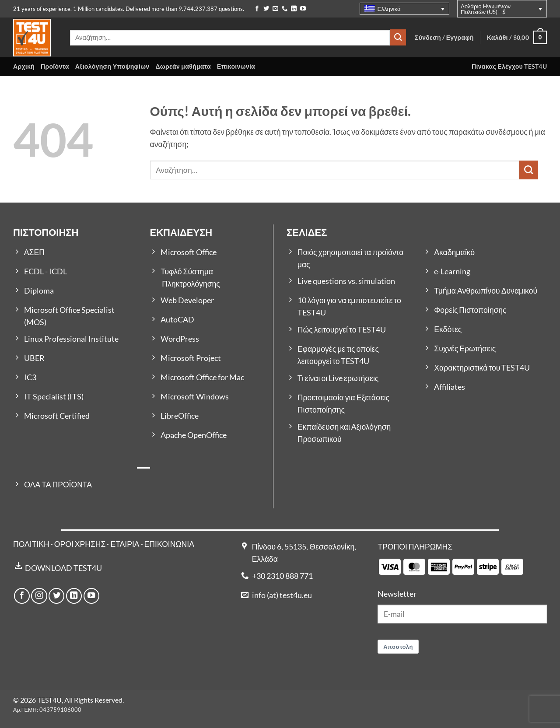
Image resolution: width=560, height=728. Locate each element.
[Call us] (285, 9)
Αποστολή (398, 647)
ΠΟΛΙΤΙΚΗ (31, 544)
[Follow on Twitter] (266, 9)
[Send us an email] (275, 9)
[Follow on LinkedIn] (294, 9)
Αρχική (24, 66)
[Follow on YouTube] (303, 9)
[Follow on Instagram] (39, 596)
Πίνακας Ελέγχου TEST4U (509, 66)
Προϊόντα (55, 66)
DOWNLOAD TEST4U (63, 568)
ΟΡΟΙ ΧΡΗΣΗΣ (80, 544)
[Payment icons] (451, 566)
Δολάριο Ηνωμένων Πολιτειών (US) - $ (486, 9)
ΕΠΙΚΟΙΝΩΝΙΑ (169, 544)
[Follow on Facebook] (257, 9)
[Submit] (398, 37)
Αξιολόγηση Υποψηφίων (112, 66)
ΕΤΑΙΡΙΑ (125, 544)
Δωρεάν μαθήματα (183, 66)
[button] (517, 37)
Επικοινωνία (236, 66)
